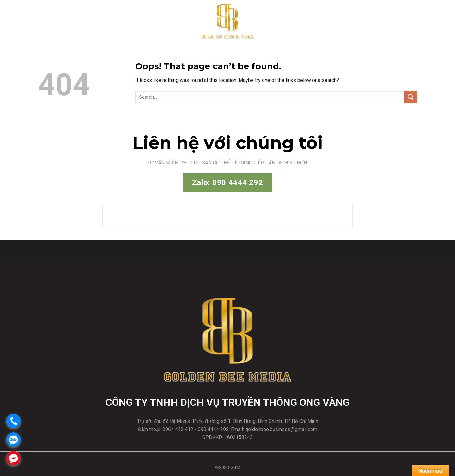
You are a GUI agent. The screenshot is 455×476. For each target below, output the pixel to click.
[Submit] (411, 97)
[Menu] (445, 21)
